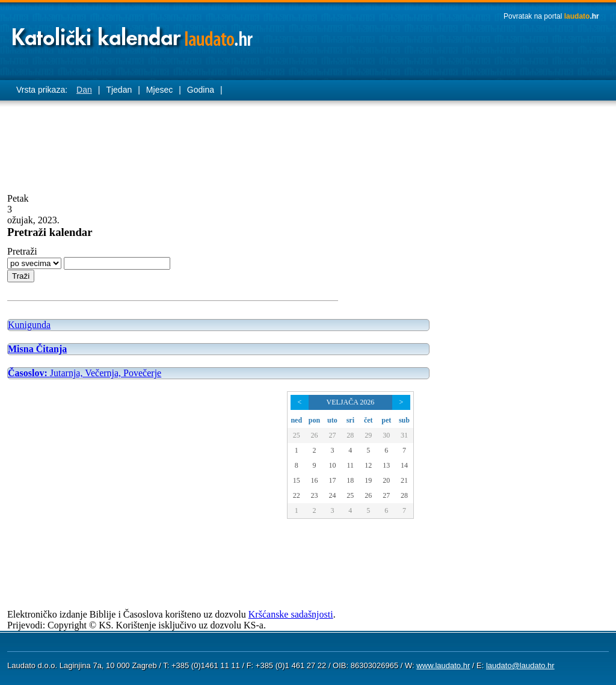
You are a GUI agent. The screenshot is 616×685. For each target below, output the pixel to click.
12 (368, 465)
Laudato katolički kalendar (134, 33)
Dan (84, 90)
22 (297, 495)
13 (386, 465)
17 (332, 480)
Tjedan (119, 90)
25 (297, 435)
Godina (201, 90)
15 (297, 480)
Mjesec (159, 90)
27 (332, 435)
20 (386, 480)
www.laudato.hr (443, 665)
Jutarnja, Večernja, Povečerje (85, 373)
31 (404, 435)
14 (404, 465)
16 (314, 480)
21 (404, 480)
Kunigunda (29, 325)
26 (314, 435)
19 (368, 480)
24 (332, 495)
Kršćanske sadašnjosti (291, 614)
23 (314, 495)
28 (350, 435)
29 (368, 435)
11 (351, 465)
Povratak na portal (551, 16)
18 (350, 480)
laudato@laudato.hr (520, 665)
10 (332, 465)
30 (386, 435)
